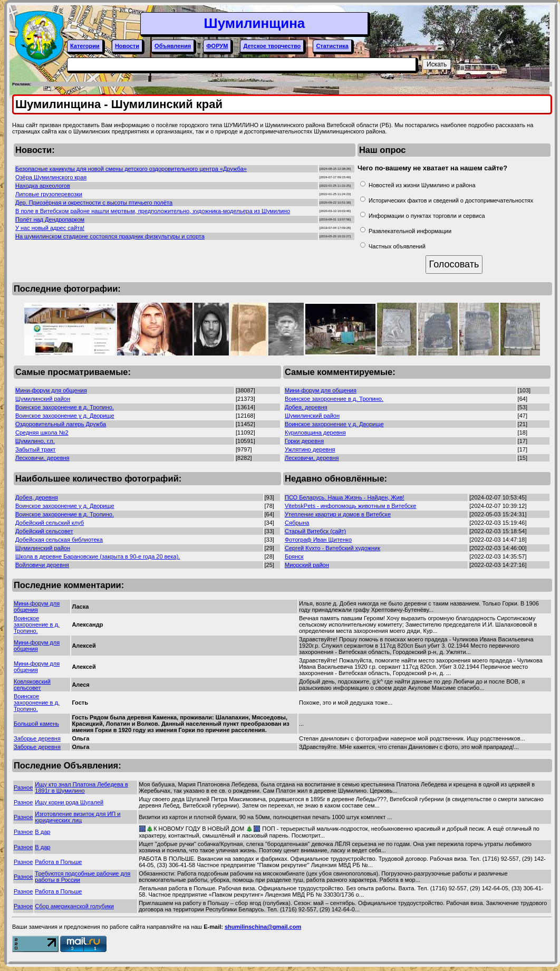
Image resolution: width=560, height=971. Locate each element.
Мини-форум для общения (51, 390)
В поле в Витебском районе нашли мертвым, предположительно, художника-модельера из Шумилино (153, 211)
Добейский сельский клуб (50, 523)
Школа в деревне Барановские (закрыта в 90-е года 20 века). (98, 556)
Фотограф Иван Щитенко (318, 540)
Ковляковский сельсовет (32, 685)
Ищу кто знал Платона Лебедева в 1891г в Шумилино (81, 787)
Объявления (173, 46)
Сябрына (297, 523)
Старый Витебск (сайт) (315, 531)
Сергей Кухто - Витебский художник (332, 548)
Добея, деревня (306, 407)
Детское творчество (272, 46)
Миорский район (307, 565)
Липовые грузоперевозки (49, 194)
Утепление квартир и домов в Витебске (338, 514)
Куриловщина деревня (315, 432)
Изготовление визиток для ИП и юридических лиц (78, 817)
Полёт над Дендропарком (50, 219)
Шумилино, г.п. (35, 441)
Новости (127, 46)
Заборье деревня (37, 738)
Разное (23, 787)
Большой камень (36, 724)
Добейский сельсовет (44, 531)
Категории (85, 46)
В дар (42, 832)
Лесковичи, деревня (42, 458)
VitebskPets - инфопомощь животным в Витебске (350, 506)
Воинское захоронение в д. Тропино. (65, 407)
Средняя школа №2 (42, 432)
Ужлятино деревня (310, 449)
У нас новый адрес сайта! (50, 228)
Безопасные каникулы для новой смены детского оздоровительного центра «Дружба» (131, 169)
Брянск (294, 556)
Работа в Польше (58, 862)
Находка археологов (43, 186)
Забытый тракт (35, 449)
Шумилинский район (43, 399)
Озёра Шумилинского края (51, 177)
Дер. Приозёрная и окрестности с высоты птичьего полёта (94, 203)
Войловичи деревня (42, 565)
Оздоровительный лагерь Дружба (61, 424)
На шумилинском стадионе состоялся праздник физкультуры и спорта (110, 236)
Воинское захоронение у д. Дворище (65, 416)
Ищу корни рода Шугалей (69, 802)
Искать (437, 64)
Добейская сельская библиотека (59, 540)
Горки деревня (304, 441)
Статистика (332, 46)
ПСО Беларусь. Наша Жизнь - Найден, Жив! (345, 497)
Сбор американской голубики (74, 906)
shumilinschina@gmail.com (263, 927)
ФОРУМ (217, 46)
